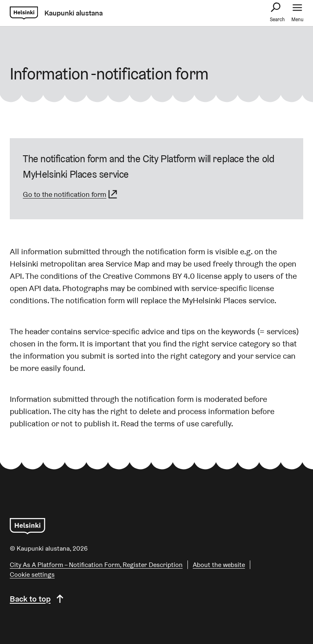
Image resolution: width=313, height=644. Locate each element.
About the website (219, 565)
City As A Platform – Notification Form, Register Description (96, 565)
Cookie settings (32, 575)
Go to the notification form (71, 194)
